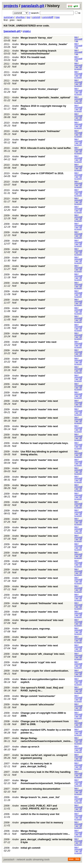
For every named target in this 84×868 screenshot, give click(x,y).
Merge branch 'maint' (33, 64)
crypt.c (27, 31)
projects (11, 6)
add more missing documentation (40, 789)
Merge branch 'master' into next (39, 401)
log (28, 17)
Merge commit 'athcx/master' (38, 704)
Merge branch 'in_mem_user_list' (40, 797)
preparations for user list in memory (42, 822)
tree (57, 17)
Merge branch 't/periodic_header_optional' (46, 97)
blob (76, 37)
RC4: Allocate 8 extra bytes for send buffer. (46, 148)
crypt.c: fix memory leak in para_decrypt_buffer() (36, 765)
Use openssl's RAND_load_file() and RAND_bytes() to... (42, 689)
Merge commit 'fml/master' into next (42, 603)
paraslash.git (33, 6)
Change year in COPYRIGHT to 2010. (42, 173)
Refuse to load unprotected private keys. (45, 443)
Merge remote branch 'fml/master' (40, 131)
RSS (77, 859)
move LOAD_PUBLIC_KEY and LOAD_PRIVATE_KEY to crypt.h (39, 807)
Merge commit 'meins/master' (38, 696)
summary (9, 17)
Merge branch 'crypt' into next (38, 662)
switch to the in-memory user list (40, 814)
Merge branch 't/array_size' (37, 38)
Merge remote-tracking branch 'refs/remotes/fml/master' (38, 52)
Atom (71, 859)
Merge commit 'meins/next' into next (42, 620)
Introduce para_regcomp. (36, 629)
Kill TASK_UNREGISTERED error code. (27, 26)
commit (36, 17)
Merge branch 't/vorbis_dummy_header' (44, 44)
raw (77, 41)
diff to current (78, 68)
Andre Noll (15, 39)
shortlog (20, 17)
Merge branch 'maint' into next (38, 342)
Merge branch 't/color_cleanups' (40, 89)
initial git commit (30, 848)
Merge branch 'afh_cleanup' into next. (43, 654)
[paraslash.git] (12, 31)
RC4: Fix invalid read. (33, 57)
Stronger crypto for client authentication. (45, 671)
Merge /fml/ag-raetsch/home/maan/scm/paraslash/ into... (45, 832)
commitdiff (48, 17)
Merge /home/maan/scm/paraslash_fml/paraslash (46, 782)
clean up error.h (30, 747)
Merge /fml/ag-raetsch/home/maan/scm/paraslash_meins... (47, 740)
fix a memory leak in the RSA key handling (46, 772)
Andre (15, 797)
